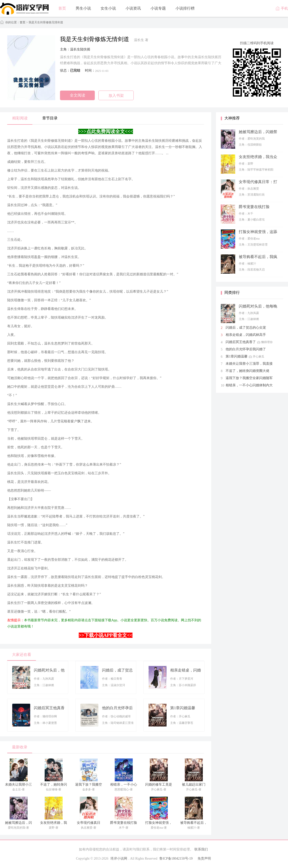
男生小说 (83, 8)
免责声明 (204, 859)
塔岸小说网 (119, 859)
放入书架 (116, 95)
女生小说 (108, 8)
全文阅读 (78, 95)
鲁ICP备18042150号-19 (176, 859)
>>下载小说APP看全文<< (106, 635)
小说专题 (158, 8)
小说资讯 (133, 8)
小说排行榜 (185, 8)
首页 (62, 8)
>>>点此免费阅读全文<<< (106, 131)
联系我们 (201, 849)
